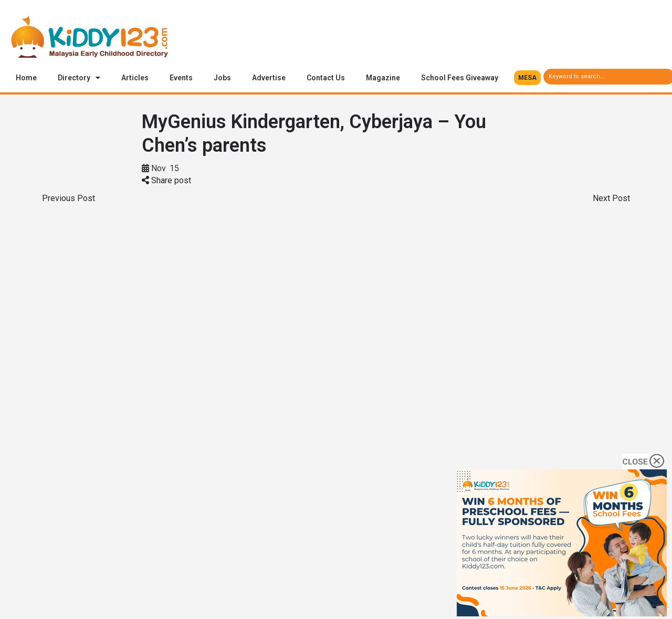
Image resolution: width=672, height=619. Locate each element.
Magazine (383, 78)
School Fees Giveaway (460, 78)
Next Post (611, 198)
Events (181, 78)
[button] (527, 78)
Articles (135, 78)
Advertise (269, 78)
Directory (79, 78)
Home (26, 78)
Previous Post (69, 198)
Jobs (222, 78)
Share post (166, 180)
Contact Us (326, 78)
